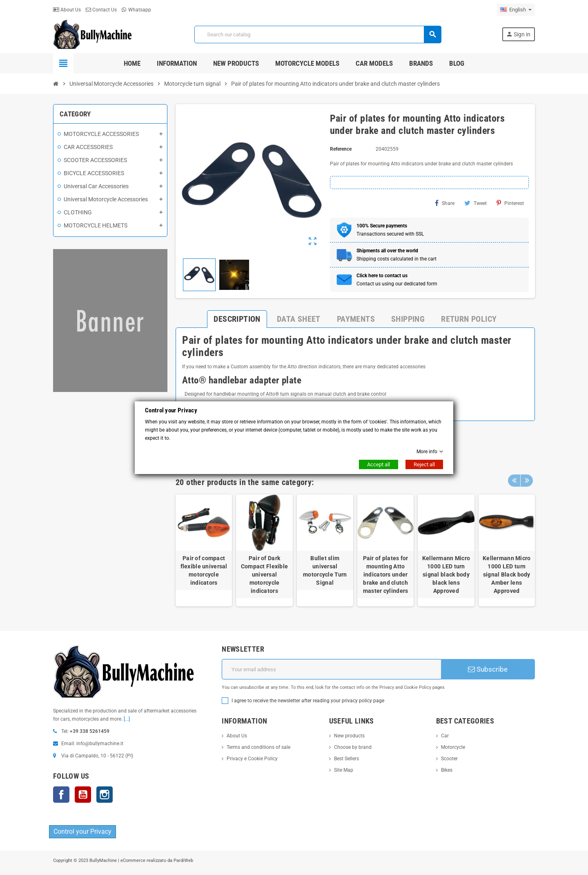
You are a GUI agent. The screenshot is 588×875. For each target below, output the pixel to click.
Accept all (379, 464)
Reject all (424, 464)
